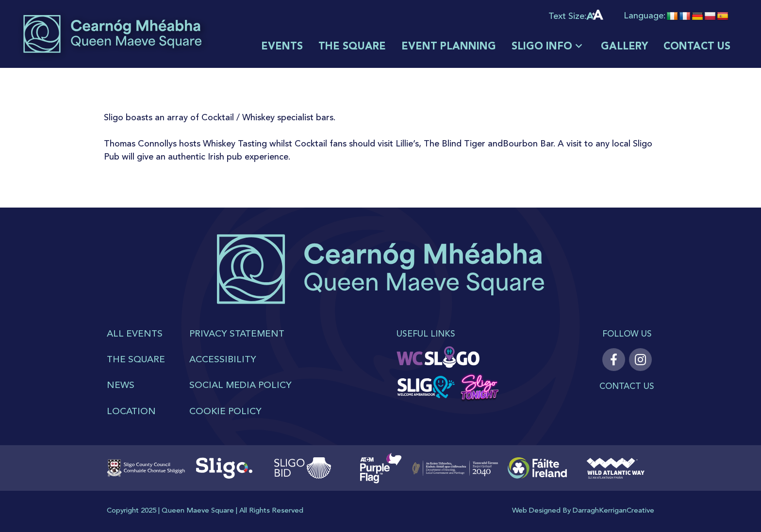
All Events (135, 334)
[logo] (381, 281)
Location (131, 412)
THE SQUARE (136, 360)
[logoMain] (112, 34)
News (121, 386)
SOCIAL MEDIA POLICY (240, 386)
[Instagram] (640, 360)
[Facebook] (614, 360)
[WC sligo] (439, 358)
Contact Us (627, 387)
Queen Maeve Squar (196, 511)
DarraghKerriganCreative (613, 511)
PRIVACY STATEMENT (237, 334)
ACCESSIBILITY (223, 360)
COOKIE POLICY (225, 412)
